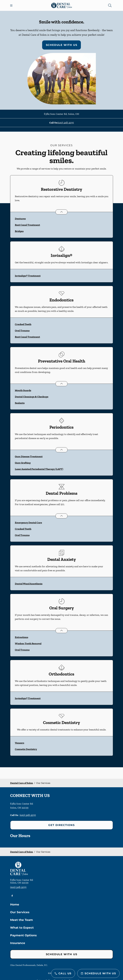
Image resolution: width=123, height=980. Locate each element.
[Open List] (61, 212)
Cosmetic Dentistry (26, 749)
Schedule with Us (62, 45)
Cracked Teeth (23, 324)
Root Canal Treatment (27, 225)
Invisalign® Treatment (28, 276)
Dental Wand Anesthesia (29, 584)
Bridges (19, 231)
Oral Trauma (22, 331)
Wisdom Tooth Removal (28, 643)
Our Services (20, 912)
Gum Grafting (23, 463)
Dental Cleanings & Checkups (32, 397)
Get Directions (61, 825)
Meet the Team (21, 920)
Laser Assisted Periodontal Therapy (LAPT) (39, 469)
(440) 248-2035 (66, 123)
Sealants (20, 403)
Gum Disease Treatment (29, 456)
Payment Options (23, 935)
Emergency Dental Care (28, 523)
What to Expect (22, 928)
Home (15, 904)
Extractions (21, 637)
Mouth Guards (23, 390)
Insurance (18, 943)
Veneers (19, 743)
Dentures (20, 219)
